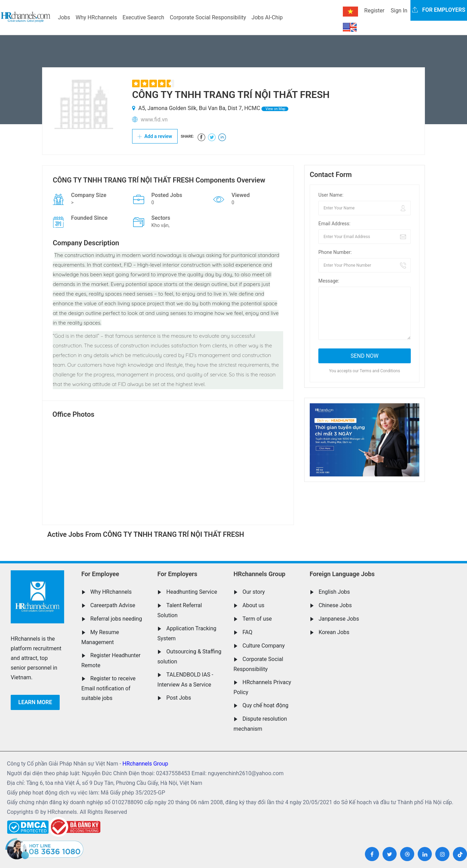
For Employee (100, 574)
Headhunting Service (192, 592)
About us (254, 605)
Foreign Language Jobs (342, 574)
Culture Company (264, 646)
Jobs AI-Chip (267, 17)
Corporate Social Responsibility (208, 17)
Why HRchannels (96, 17)
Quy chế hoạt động (265, 705)
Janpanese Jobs (339, 619)
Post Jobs (179, 698)
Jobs (64, 17)
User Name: (331, 195)
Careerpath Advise (113, 605)
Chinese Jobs (335, 605)
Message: (329, 281)
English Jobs (334, 592)
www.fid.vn (154, 120)
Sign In (399, 11)
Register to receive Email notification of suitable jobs (108, 688)
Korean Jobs (334, 632)
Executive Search (143, 17)
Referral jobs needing (116, 619)
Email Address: (334, 224)
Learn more (35, 702)
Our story (254, 592)
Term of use (257, 619)
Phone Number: (335, 252)
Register (374, 11)
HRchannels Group (259, 574)
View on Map (275, 109)
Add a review (155, 136)
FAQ (247, 632)
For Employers (177, 574)
